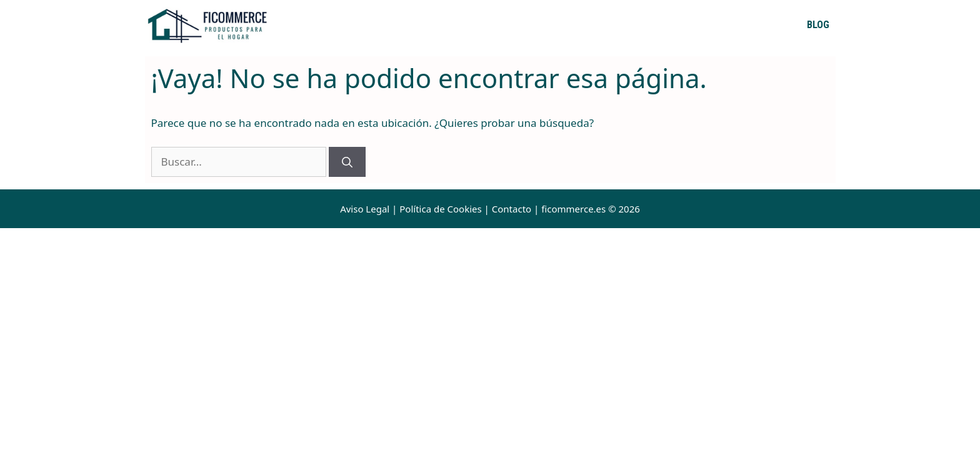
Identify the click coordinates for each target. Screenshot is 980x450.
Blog (818, 25)
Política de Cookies (440, 209)
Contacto (512, 209)
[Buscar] (347, 162)
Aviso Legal (365, 209)
